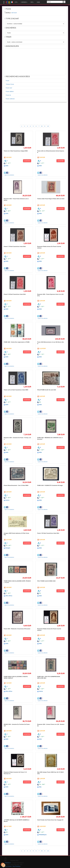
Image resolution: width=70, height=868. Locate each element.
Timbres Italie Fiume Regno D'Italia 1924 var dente (51, 199)
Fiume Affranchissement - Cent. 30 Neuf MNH (16, 485)
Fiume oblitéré (10, 91)
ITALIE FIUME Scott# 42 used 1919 (47, 390)
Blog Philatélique (17, 866)
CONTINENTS (24, 2)
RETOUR (14, 13)
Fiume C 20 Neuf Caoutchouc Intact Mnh (15, 294)
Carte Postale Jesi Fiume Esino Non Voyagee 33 (50, 820)
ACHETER (27, 161)
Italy (40, 787)
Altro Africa (9, 596)
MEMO (38, 2)
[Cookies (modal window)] (3, 865)
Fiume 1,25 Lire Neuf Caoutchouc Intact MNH (16, 390)
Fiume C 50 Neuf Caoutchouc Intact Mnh (48, 533)
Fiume (8, 81)
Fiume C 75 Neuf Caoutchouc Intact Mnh (15, 246)
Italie (7, 166)
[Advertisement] (35, 62)
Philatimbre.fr (8, 863)
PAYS (32, 2)
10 (48, 126)
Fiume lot (8, 95)
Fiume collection (10, 99)
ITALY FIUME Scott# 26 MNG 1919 (46, 581)
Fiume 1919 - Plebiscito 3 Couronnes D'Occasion (17, 629)
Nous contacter (8, 866)
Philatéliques (43, 835)
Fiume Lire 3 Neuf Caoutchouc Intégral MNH (16, 151)
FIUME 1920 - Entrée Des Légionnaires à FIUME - (17, 342)
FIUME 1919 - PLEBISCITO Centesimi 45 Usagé (50, 485)
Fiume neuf (9, 88)
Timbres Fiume (10, 84)
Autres (7, 500)
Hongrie (8, 548)
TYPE (16, 2)
